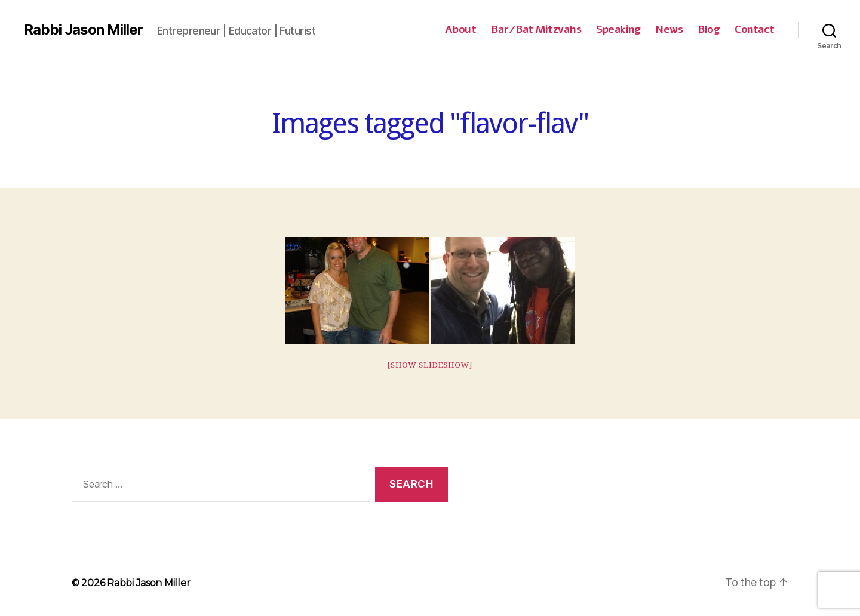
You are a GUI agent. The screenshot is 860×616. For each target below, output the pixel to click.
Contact (755, 30)
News (669, 30)
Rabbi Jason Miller (83, 30)
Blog (709, 30)
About (461, 30)
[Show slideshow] (430, 365)
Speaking (618, 30)
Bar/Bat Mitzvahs (536, 30)
